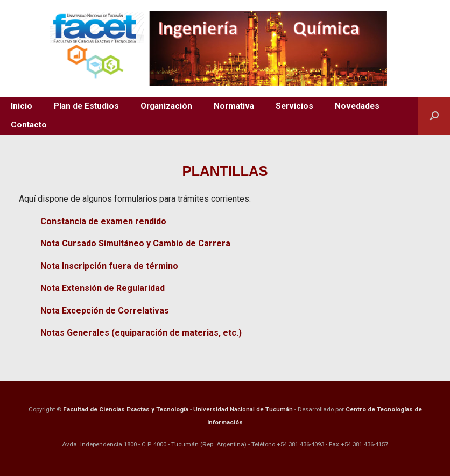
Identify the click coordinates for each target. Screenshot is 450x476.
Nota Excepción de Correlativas (105, 311)
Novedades (357, 106)
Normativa (234, 106)
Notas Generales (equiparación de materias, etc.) (141, 333)
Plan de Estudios (86, 106)
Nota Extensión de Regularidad (103, 288)
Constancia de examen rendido (103, 221)
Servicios (294, 106)
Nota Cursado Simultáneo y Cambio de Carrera (135, 243)
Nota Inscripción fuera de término (109, 266)
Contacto (29, 125)
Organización (166, 106)
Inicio (22, 106)
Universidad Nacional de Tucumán (243, 409)
